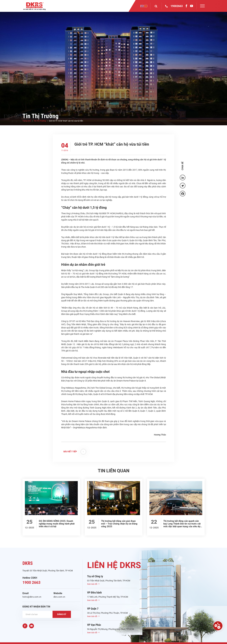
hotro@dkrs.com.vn (32, 597)
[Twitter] (183, 186)
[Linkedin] (183, 178)
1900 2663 (31, 582)
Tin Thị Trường (40, 121)
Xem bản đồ (93, 584)
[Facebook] (183, 194)
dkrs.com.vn (59, 597)
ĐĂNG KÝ (62, 614)
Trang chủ (27, 121)
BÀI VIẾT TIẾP (75, 452)
